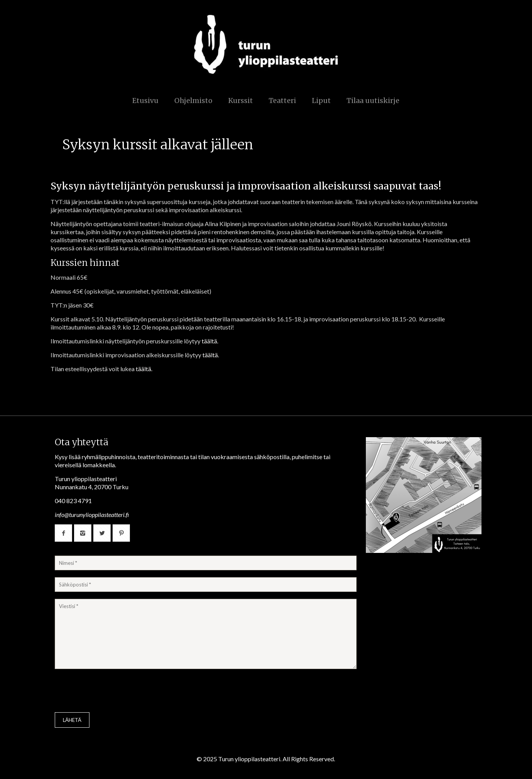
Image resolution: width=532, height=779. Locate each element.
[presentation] (113, 691)
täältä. (210, 341)
